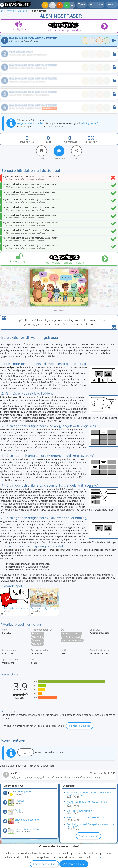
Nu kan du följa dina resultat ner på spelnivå (87, 803)
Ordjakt (19, 810)
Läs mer (98, 857)
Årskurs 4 (38, 644)
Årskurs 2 (38, 637)
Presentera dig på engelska (46, 608)
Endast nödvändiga (44, 864)
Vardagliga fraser (72, 641)
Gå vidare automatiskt (79, 811)
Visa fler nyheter (88, 836)
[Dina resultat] (67, 5)
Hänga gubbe (23, 791)
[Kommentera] (59, 151)
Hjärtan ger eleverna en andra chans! (88, 817)
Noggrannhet (91, 142)
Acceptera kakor (74, 864)
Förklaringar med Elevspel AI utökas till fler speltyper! (91, 825)
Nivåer (48, 142)
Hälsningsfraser (90, 123)
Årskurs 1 (38, 634)
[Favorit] (41, 151)
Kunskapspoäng (70, 142)
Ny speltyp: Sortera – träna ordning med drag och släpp (90, 794)
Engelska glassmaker (27, 820)
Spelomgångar (27, 142)
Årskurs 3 (38, 641)
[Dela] (77, 151)
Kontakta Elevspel (80, 726)
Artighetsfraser (71, 637)
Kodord (19, 801)
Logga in (26, 752)
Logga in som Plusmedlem (31, 123)
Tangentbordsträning (27, 829)
